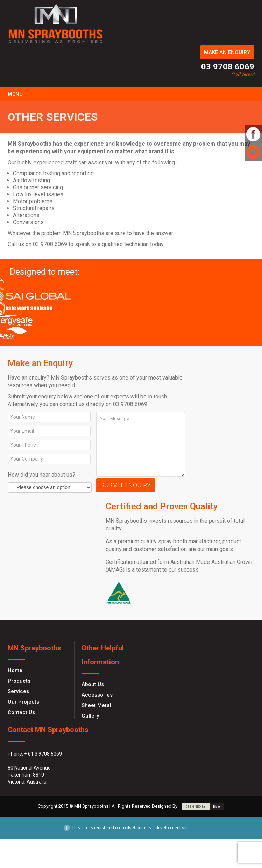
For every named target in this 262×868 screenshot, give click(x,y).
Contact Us (21, 712)
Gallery (90, 716)
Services (18, 691)
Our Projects (23, 702)
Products (19, 681)
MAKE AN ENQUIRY (227, 52)
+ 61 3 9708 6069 (43, 754)
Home (15, 670)
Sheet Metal (96, 705)
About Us (93, 684)
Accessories (97, 695)
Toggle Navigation (248, 94)
